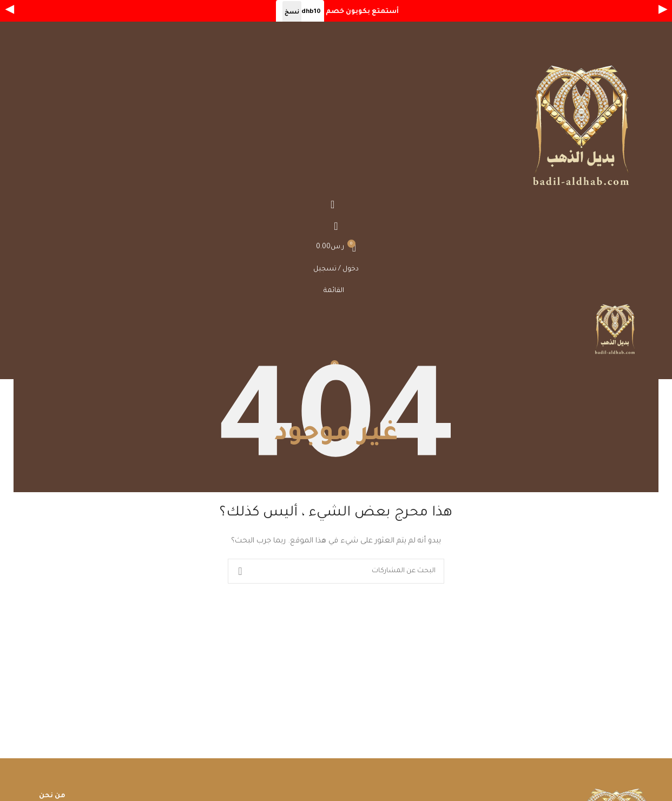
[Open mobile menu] (336, 49)
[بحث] (336, 204)
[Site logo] (585, 127)
